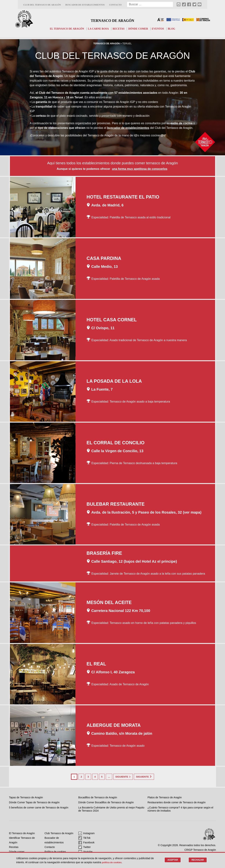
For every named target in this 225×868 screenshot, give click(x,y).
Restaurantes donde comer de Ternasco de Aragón (177, 802)
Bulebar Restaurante (116, 504)
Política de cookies (55, 851)
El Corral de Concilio (116, 443)
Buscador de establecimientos (85, 5)
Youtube (85, 851)
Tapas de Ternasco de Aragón (26, 797)
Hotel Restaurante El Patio (123, 197)
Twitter (85, 846)
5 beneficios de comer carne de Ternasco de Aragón (39, 807)
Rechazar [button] (197, 860)
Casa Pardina (104, 259)
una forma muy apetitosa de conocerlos (140, 169)
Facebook (86, 842)
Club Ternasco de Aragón (59, 833)
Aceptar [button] (171, 860)
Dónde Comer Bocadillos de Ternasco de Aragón (106, 802)
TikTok (84, 837)
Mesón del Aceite (109, 603)
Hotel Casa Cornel (112, 320)
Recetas (119, 29)
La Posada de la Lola (114, 381)
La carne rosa (98, 29)
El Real (96, 664)
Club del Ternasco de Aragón (42, 5)
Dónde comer (140, 29)
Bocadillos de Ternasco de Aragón (98, 797)
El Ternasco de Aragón (64, 29)
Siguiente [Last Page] (150, 777)
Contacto (115, 5)
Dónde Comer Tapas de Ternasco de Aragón (34, 802)
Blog (175, 29)
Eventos (161, 29)
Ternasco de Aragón (113, 19)
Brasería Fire (104, 553)
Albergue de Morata (114, 726)
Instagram (86, 833)
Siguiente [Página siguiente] (123, 777)
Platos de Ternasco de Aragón (165, 797)
